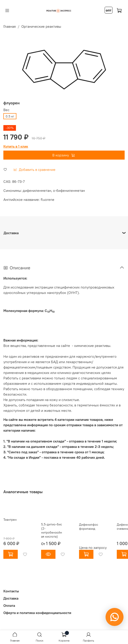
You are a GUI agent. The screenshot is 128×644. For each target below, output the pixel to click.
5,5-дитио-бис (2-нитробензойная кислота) (52, 531)
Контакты (11, 591)
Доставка (11, 598)
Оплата (9, 605)
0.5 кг (10, 116)
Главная (10, 26)
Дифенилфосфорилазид (89, 527)
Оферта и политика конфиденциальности (37, 613)
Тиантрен (10, 520)
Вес (6, 110)
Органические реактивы (41, 26)
